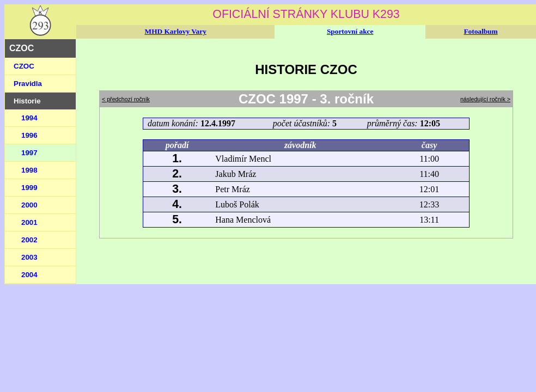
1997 (29, 153)
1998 (29, 170)
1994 (29, 118)
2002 (29, 240)
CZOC (24, 66)
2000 (29, 205)
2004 (29, 275)
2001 (29, 222)
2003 (29, 257)
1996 (29, 135)
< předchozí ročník (126, 99)
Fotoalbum (480, 31)
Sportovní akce (350, 31)
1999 (29, 188)
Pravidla (28, 84)
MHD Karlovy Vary (176, 31)
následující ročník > (485, 99)
